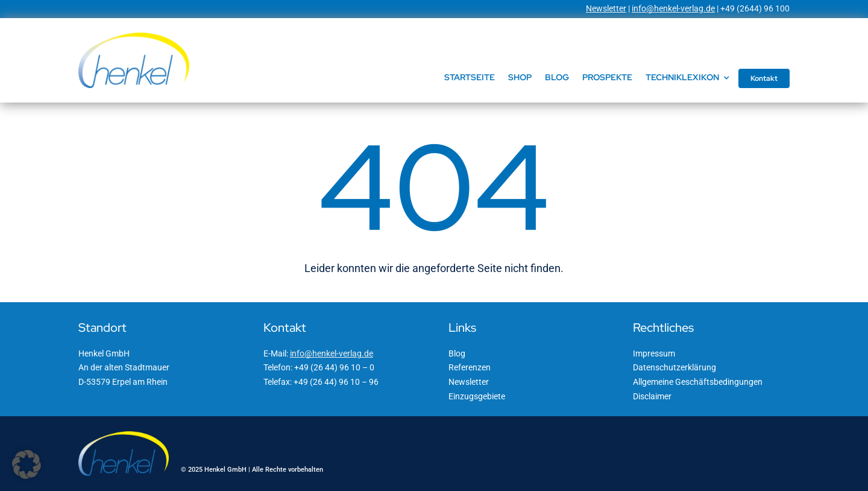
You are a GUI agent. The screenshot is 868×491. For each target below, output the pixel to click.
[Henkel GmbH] (134, 37)
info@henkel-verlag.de (673, 8)
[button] (27, 464)
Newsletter (606, 8)
